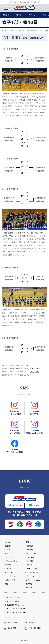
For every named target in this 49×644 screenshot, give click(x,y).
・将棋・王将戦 (31, 569)
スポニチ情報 (10, 622)
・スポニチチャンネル (11, 601)
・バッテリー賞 (31, 553)
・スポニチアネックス (11, 597)
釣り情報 (30, 622)
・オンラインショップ (32, 572)
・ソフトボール (10, 576)
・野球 (27, 542)
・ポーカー (30, 565)
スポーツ (13, 31)
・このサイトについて (32, 580)
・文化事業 (30, 561)
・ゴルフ (7, 550)
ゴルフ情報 (10, 628)
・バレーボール (10, 580)
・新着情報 (7, 546)
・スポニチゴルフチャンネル (14, 605)
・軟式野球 (30, 550)
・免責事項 (28, 584)
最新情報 (6, 15)
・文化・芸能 (29, 557)
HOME (4, 31)
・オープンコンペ (11, 557)
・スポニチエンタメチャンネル (15, 609)
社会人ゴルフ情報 (33, 628)
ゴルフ (19, 15)
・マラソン (7, 565)
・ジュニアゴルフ (11, 561)
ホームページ (35, 369)
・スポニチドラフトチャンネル (15, 613)
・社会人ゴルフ (10, 553)
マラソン (32, 15)
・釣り (6, 584)
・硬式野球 (30, 546)
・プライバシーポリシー (33, 576)
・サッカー (9, 572)
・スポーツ (7, 569)
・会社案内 (28, 588)
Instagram (34, 372)
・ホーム (7, 542)
